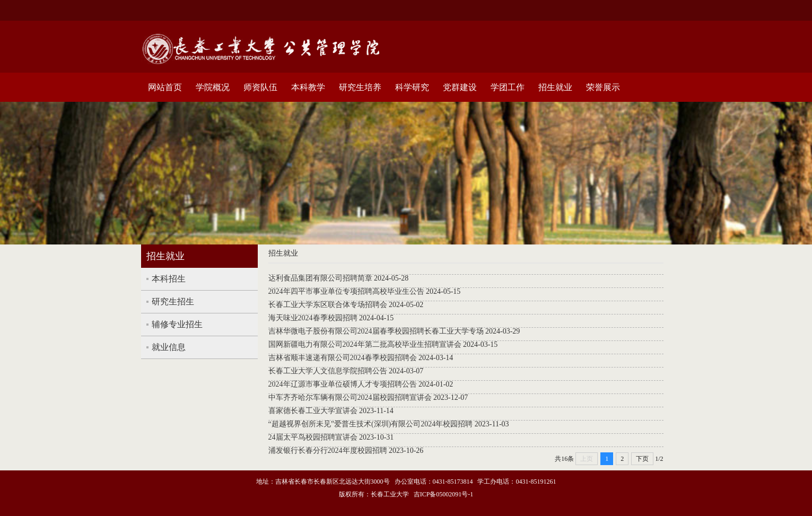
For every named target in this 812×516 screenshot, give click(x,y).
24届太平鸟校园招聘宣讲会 (313, 437)
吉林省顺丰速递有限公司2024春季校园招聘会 (343, 358)
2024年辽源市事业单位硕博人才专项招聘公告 (343, 384)
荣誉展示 (603, 87)
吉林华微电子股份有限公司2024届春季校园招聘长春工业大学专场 (376, 331)
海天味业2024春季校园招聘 (313, 318)
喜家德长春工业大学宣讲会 (313, 411)
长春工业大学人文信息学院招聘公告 (328, 371)
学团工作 (508, 87)
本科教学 (308, 87)
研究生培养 (360, 87)
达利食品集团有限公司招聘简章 (320, 278)
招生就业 (555, 87)
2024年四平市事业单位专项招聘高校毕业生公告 (346, 291)
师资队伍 (260, 87)
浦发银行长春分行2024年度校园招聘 (328, 451)
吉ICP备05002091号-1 (444, 494)
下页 (642, 459)
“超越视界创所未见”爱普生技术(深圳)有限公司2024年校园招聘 (371, 424)
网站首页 (165, 87)
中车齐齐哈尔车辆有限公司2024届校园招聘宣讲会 (350, 397)
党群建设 (460, 87)
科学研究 (412, 87)
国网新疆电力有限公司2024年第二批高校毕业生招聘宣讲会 (365, 344)
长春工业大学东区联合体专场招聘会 (328, 305)
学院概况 (213, 87)
